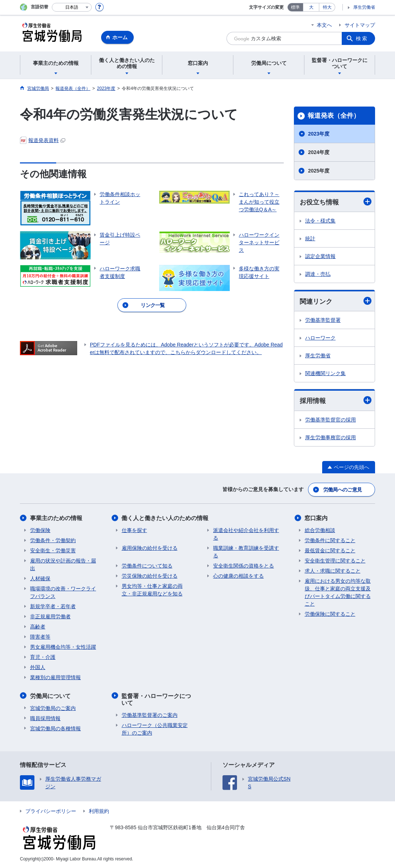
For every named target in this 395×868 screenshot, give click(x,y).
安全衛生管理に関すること (335, 561)
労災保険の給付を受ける (150, 576)
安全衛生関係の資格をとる (244, 566)
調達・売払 (318, 274)
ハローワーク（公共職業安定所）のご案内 (155, 729)
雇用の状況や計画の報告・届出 (63, 564)
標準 (295, 7)
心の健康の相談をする (238, 576)
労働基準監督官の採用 (330, 420)
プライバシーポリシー (51, 811)
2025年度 (319, 171)
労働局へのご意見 (342, 490)
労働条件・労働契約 (53, 540)
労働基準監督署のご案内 (150, 715)
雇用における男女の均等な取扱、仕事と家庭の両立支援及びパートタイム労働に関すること (338, 592)
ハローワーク (320, 338)
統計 (310, 238)
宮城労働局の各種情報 (55, 728)
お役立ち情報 (336, 202)
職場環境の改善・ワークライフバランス (63, 592)
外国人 (38, 667)
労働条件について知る (147, 566)
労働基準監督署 (323, 320)
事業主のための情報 (56, 518)
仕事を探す (134, 530)
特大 (327, 7)
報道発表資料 (43, 140)
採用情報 (336, 401)
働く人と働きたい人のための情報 (165, 518)
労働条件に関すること (330, 540)
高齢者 (38, 627)
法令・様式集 (320, 221)
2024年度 (319, 152)
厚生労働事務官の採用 (330, 437)
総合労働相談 (320, 530)
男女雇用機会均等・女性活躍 (63, 647)
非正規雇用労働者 (50, 616)
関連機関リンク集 (325, 373)
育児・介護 (43, 657)
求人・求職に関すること (333, 571)
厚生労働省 (364, 7)
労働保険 (40, 530)
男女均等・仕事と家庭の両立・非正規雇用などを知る (152, 590)
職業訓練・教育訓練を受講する (246, 552)
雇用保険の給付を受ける (150, 548)
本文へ (324, 25)
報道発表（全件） (334, 116)
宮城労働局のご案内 (53, 708)
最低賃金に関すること (330, 551)
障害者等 (40, 637)
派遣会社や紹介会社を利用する (246, 534)
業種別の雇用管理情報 (55, 677)
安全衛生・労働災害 (53, 551)
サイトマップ (360, 25)
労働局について (50, 696)
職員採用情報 (45, 718)
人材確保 (40, 578)
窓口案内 (316, 518)
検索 (362, 38)
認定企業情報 (320, 256)
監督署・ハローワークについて (157, 699)
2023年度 (319, 134)
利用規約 (99, 811)
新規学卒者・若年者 (53, 606)
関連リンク (336, 301)
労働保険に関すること (330, 614)
